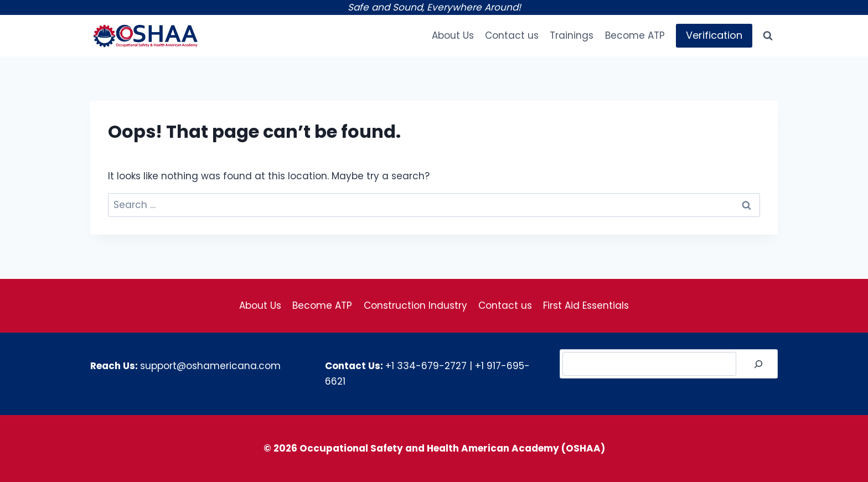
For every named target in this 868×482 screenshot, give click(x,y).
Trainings (572, 35)
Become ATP (635, 35)
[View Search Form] (768, 36)
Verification (714, 35)
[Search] (758, 364)
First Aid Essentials (586, 305)
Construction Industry (415, 305)
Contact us (512, 35)
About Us (453, 35)
